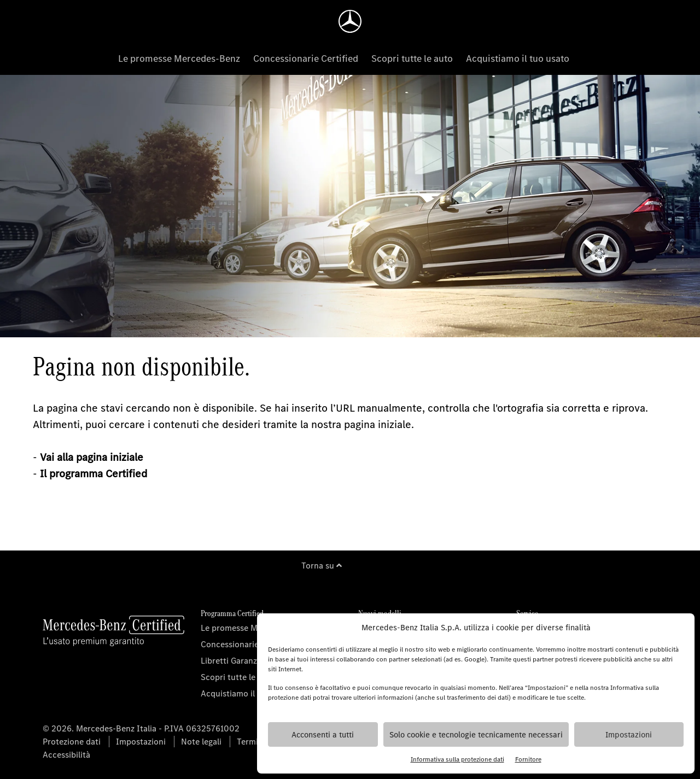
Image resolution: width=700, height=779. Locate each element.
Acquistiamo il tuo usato (518, 58)
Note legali (201, 742)
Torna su (322, 566)
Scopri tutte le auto (412, 58)
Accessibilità (66, 755)
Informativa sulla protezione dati (457, 759)
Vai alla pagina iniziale (92, 457)
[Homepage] (350, 21)
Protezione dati (72, 742)
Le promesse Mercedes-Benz (179, 58)
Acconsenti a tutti (323, 735)
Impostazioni (629, 735)
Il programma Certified (94, 474)
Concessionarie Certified (306, 58)
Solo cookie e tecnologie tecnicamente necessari (476, 735)
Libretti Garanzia (232, 661)
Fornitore (528, 759)
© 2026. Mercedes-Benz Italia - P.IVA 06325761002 (141, 728)
